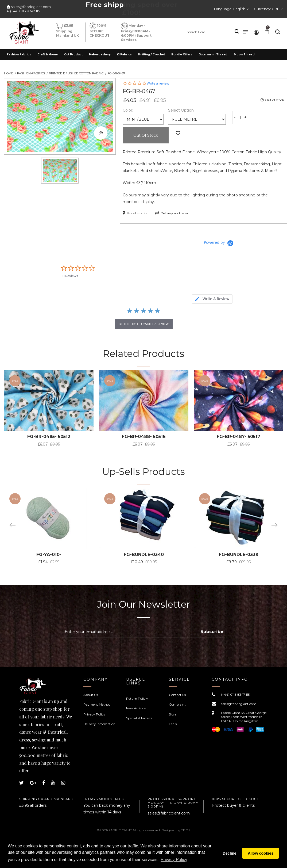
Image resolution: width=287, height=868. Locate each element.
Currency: (267, 9)
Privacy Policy (94, 714)
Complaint (177, 704)
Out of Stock (146, 135)
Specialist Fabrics (139, 718)
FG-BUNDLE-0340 (141, 555)
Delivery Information (99, 724)
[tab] (212, 299)
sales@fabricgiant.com (31, 7)
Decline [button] (229, 853)
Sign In (174, 714)
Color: (128, 110)
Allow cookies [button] (261, 853)
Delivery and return (173, 213)
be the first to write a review (144, 324)
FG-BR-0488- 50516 (141, 437)
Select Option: (181, 110)
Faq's (173, 724)
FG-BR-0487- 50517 (234, 437)
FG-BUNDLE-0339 (235, 555)
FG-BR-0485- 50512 (48, 437)
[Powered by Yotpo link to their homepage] (220, 243)
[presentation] (107, 651)
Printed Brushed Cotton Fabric (76, 73)
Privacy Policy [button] (174, 860)
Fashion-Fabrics (31, 73)
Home (9, 73)
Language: (230, 9)
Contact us (177, 695)
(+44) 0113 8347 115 (25, 11)
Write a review (158, 83)
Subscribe (212, 632)
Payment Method (97, 704)
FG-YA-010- (48, 555)
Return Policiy (137, 698)
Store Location (136, 213)
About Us (91, 695)
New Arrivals (136, 708)
